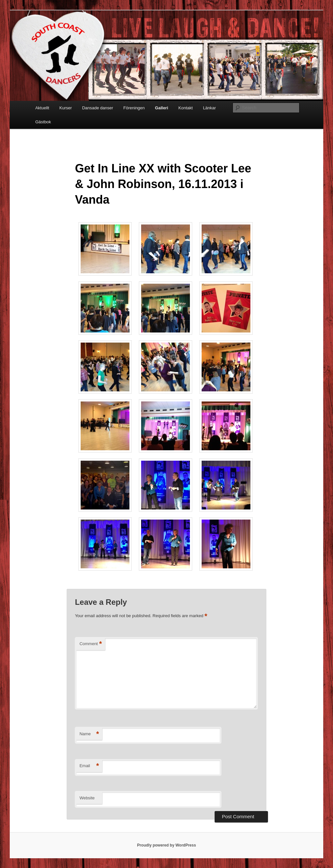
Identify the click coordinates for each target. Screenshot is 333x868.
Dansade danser (97, 108)
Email (89, 766)
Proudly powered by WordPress (166, 845)
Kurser (66, 108)
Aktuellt (42, 108)
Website (87, 798)
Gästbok (43, 122)
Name (89, 734)
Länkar (209, 108)
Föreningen (134, 108)
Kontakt (186, 108)
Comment (91, 644)
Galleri (162, 108)
